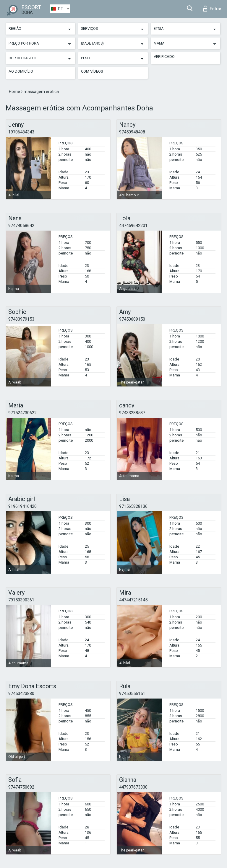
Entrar (212, 9)
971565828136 (133, 506)
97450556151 (132, 694)
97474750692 (21, 787)
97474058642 (21, 226)
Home (15, 92)
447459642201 (133, 226)
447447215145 (133, 600)
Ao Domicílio (21, 71)
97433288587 (132, 413)
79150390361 (21, 600)
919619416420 (22, 506)
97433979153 (21, 319)
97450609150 (132, 319)
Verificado (164, 57)
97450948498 (132, 132)
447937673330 (133, 787)
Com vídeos (92, 71)
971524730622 (22, 413)
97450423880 (21, 694)
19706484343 (21, 132)
